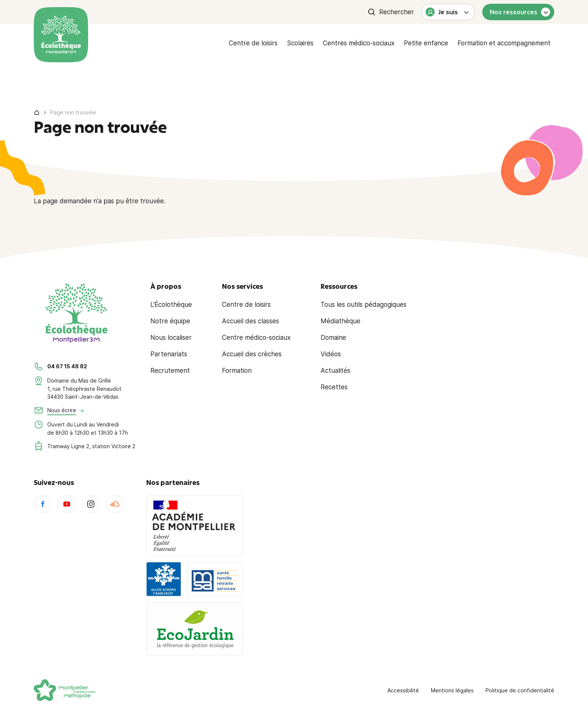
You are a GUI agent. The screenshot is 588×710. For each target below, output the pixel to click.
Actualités (335, 371)
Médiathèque (340, 321)
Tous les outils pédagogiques (364, 305)
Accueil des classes (250, 321)
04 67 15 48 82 (67, 366)
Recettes (334, 387)
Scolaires (300, 43)
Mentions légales (452, 690)
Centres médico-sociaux (359, 43)
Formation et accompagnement (504, 43)
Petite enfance (426, 43)
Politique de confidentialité (520, 690)
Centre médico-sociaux (256, 338)
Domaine (333, 338)
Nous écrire (62, 410)
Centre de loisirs (253, 43)
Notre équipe (170, 321)
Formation (237, 371)
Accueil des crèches (252, 354)
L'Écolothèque (171, 305)
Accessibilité (403, 690)
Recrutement (170, 371)
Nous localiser (171, 338)
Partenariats (169, 354)
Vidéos (331, 354)
